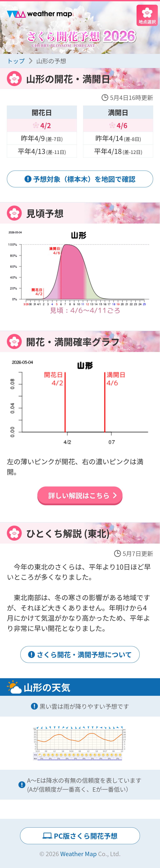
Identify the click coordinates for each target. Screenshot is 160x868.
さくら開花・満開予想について (84, 654)
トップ (16, 61)
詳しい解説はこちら (79, 495)
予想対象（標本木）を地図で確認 (84, 179)
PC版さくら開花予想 (86, 836)
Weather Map (79, 854)
